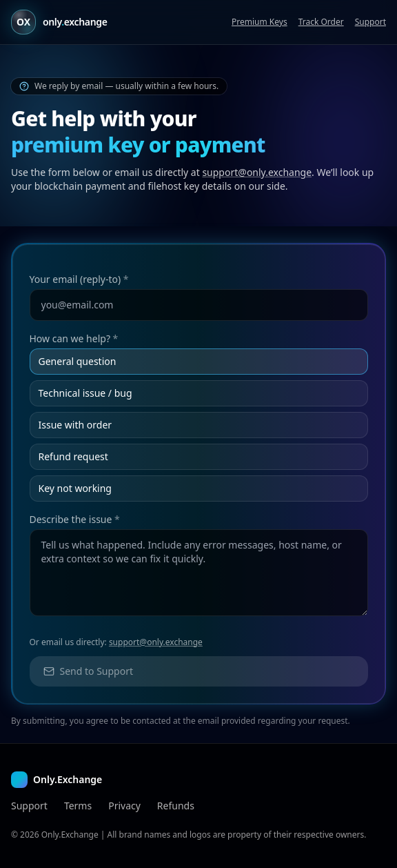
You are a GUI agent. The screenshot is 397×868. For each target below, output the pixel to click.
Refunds (176, 806)
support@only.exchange (257, 172)
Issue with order (75, 425)
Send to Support (89, 671)
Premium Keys (259, 22)
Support (370, 22)
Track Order (321, 22)
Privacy (124, 806)
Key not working (75, 488)
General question (78, 361)
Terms (78, 806)
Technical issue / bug (85, 393)
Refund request (73, 456)
